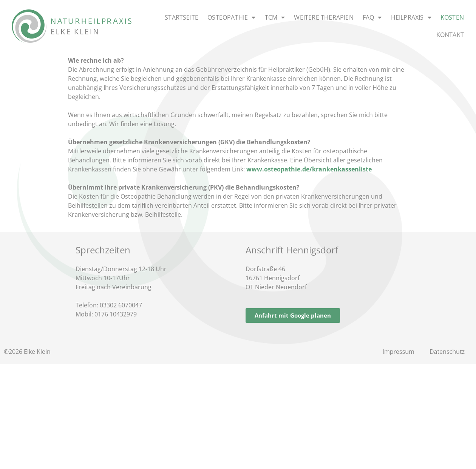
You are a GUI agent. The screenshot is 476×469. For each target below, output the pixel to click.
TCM (275, 17)
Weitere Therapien (324, 17)
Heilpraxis (411, 17)
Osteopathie (231, 17)
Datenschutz (447, 352)
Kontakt (450, 35)
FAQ (372, 17)
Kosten (452, 17)
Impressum (398, 352)
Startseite (182, 17)
